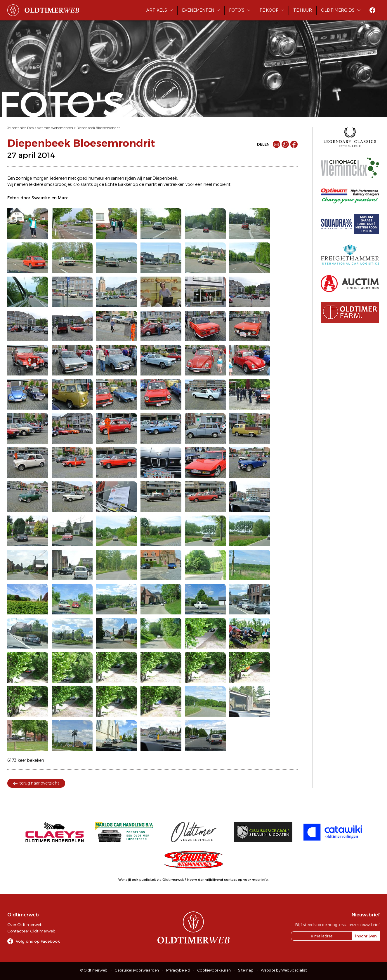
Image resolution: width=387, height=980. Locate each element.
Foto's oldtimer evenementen (50, 128)
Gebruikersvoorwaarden (137, 970)
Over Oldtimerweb (25, 925)
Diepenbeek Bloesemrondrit (98, 128)
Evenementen (198, 10)
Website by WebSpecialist (284, 970)
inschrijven (366, 936)
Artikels (157, 10)
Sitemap (246, 970)
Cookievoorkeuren (214, 970)
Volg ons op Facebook (38, 941)
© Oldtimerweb (94, 970)
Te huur (303, 10)
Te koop (269, 10)
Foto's (237, 10)
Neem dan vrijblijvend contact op (215, 880)
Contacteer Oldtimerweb (31, 931)
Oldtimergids (338, 10)
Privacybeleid (178, 970)
